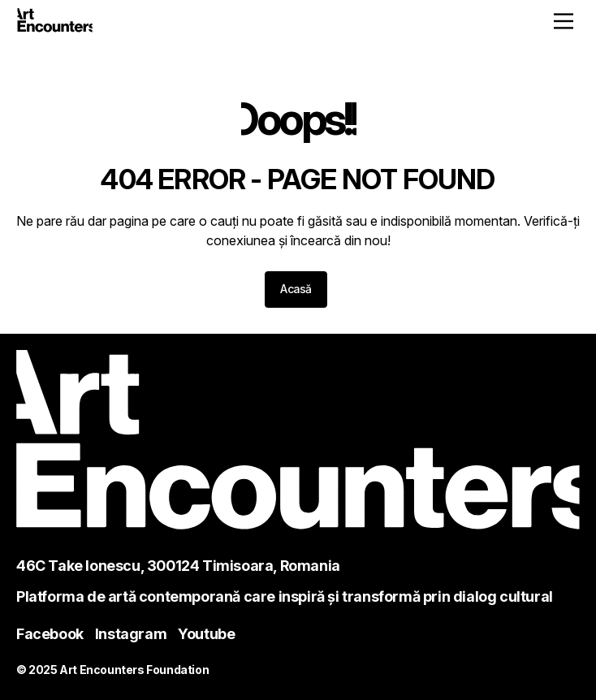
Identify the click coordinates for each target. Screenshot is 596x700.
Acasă (296, 289)
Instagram (131, 634)
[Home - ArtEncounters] (55, 23)
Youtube (206, 634)
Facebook (50, 634)
